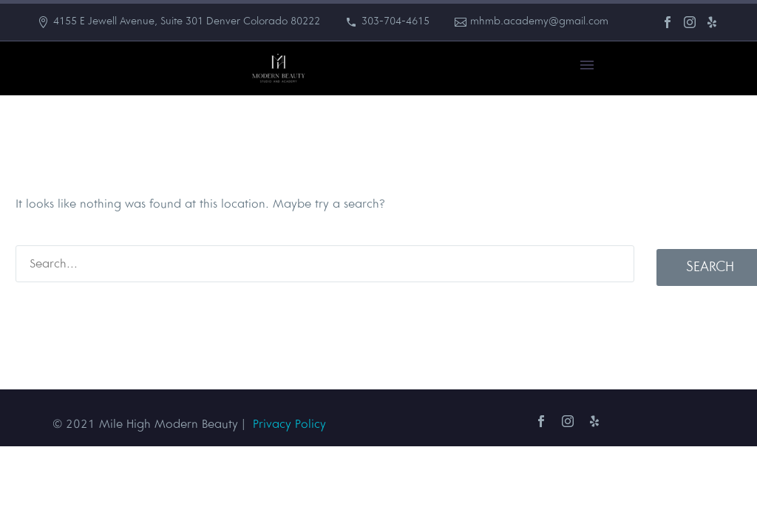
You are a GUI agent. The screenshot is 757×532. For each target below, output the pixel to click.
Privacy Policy (289, 424)
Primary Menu (587, 65)
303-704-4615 (396, 22)
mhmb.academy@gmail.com (539, 22)
